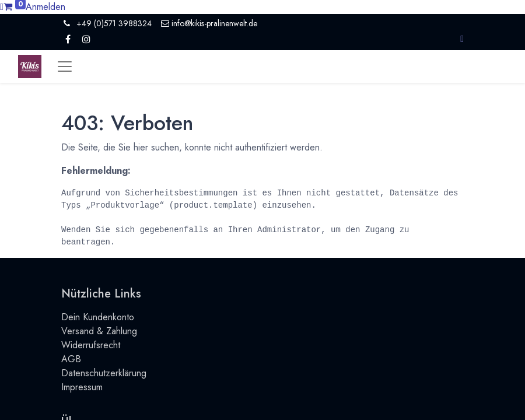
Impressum (82, 387)
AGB (71, 359)
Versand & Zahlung (99, 331)
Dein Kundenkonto (98, 317)
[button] (462, 39)
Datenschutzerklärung (104, 373)
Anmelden (45, 7)
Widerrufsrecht (91, 345)
